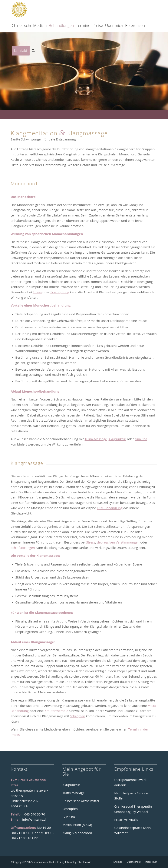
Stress (37, 292)
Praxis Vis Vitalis (126, 820)
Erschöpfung (60, 292)
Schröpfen (78, 716)
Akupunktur (117, 439)
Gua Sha (141, 439)
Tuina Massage (73, 793)
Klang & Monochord (77, 833)
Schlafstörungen (23, 548)
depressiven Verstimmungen (118, 542)
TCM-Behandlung (110, 508)
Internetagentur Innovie (78, 862)
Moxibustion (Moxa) (77, 825)
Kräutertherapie (56, 711)
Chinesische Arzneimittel (81, 801)
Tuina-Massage (96, 439)
